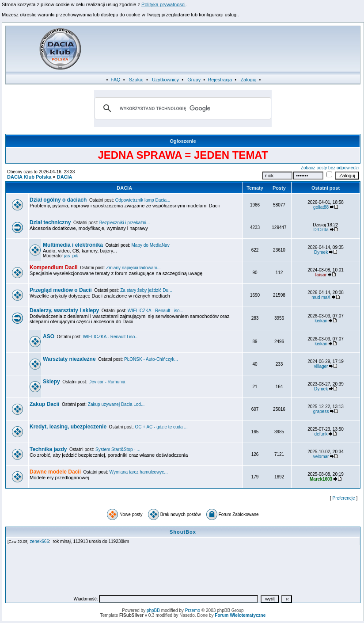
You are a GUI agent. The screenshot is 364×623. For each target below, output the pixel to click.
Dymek (321, 252)
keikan (321, 321)
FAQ (116, 80)
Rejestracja (220, 80)
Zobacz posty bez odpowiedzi (330, 168)
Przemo (193, 610)
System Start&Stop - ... (118, 449)
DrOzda (321, 230)
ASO (49, 336)
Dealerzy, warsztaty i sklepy (64, 310)
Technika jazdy (48, 449)
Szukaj (136, 80)
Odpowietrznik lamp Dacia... (143, 200)
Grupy (194, 80)
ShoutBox (183, 532)
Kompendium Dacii (54, 268)
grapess (321, 411)
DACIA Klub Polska (29, 177)
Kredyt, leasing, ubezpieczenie (68, 427)
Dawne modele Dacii (55, 472)
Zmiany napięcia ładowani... (133, 268)
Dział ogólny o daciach (58, 200)
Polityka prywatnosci (163, 4)
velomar (321, 457)
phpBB (153, 610)
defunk (321, 434)
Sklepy (51, 382)
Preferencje (344, 498)
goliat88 (321, 207)
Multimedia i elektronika (73, 245)
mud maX (321, 297)
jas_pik (71, 256)
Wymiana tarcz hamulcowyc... (139, 472)
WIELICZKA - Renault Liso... (155, 311)
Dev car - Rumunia (107, 382)
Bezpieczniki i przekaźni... (125, 223)
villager (321, 366)
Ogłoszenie (183, 141)
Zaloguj (248, 80)
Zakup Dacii (44, 404)
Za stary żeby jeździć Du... (146, 290)
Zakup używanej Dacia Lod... (116, 404)
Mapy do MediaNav (151, 245)
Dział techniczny (50, 222)
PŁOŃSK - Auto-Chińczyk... (151, 359)
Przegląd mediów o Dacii (61, 290)
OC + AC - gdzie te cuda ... (161, 427)
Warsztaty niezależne (69, 359)
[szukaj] (182, 108)
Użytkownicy (165, 80)
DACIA (65, 177)
